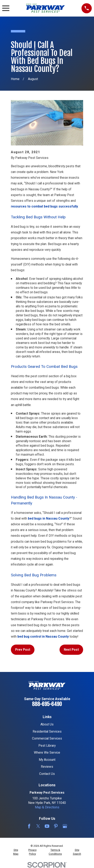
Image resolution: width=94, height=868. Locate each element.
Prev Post (23, 650)
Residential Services (47, 731)
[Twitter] (38, 826)
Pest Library (47, 746)
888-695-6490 (47, 704)
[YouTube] (47, 826)
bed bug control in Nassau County (43, 636)
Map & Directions (47, 807)
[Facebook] (29, 826)
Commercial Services (47, 738)
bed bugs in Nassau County (49, 518)
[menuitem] (16, 852)
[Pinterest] (56, 826)
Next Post (71, 650)
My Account (47, 760)
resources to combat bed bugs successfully (44, 206)
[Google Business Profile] (65, 826)
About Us (47, 724)
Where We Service (47, 753)
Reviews (47, 767)
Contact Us (47, 774)
